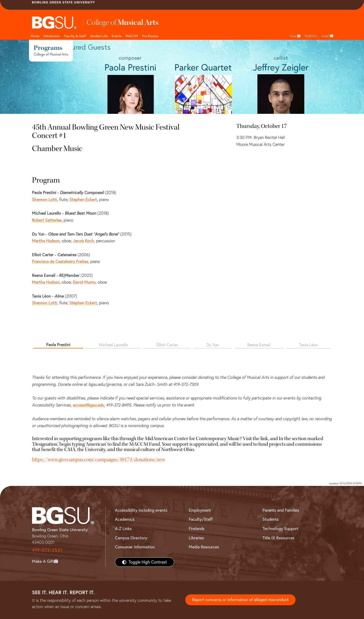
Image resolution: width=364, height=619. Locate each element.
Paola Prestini (58, 345)
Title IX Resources (278, 538)
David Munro (84, 282)
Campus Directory (131, 538)
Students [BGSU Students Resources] (271, 519)
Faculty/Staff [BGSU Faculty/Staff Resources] (201, 519)
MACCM (132, 36)
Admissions (52, 36)
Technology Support (281, 529)
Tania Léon (308, 345)
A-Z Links (123, 529)
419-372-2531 (47, 550)
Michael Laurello (113, 345)
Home (35, 36)
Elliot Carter (167, 345)
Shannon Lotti (45, 199)
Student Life (99, 36)
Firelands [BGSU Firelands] (197, 529)
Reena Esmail (259, 345)
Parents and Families (281, 510)
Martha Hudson (46, 241)
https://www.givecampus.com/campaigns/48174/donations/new (99, 459)
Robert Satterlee (47, 220)
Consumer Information (135, 547)
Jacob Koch (83, 241)
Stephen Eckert (83, 199)
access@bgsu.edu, (89, 405)
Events (117, 36)
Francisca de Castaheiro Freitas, (61, 261)
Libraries (196, 538)
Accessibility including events (141, 510)
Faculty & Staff (75, 36)
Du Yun (213, 345)
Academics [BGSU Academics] (125, 519)
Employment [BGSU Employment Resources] (200, 510)
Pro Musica (150, 36)
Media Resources (204, 547)
